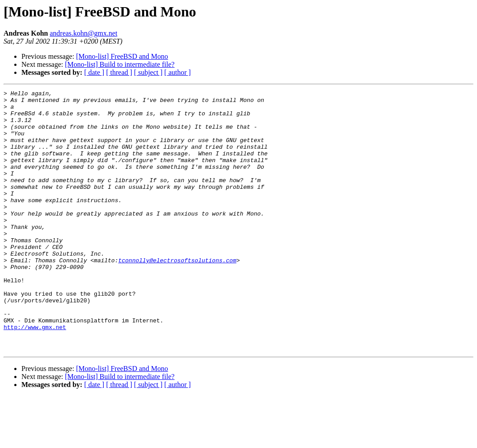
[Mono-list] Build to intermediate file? (120, 64)
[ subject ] (148, 72)
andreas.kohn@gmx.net (84, 33)
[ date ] (94, 72)
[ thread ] (119, 72)
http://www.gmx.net (35, 375)
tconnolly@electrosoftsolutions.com (177, 295)
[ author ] (178, 72)
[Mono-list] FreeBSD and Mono (122, 56)
